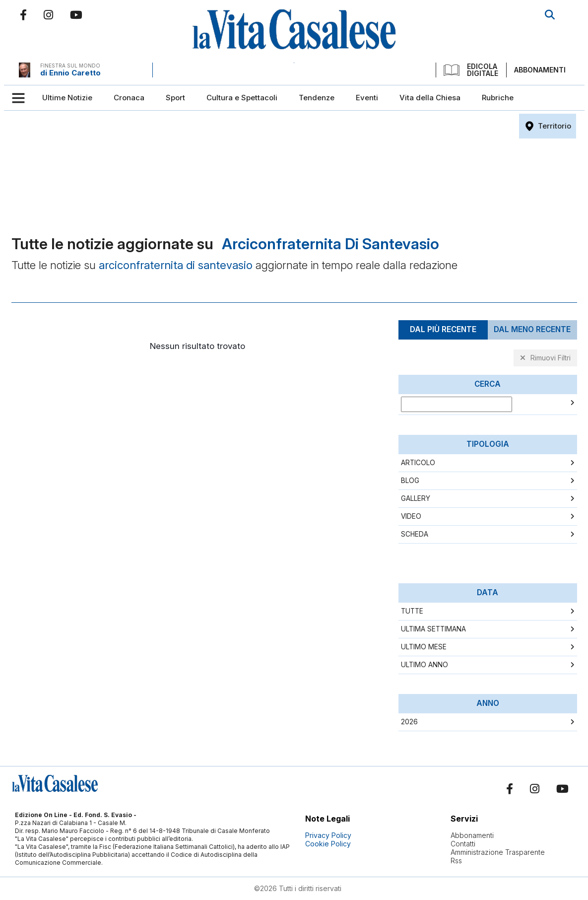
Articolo (418, 463)
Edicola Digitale (471, 70)
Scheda (415, 534)
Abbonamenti (540, 70)
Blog (410, 481)
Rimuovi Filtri (551, 358)
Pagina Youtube (76, 15)
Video (411, 516)
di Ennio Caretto (70, 73)
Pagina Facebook (23, 15)
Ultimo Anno (425, 665)
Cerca (550, 15)
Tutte (412, 611)
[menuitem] (67, 98)
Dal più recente (443, 329)
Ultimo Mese (424, 647)
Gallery (416, 498)
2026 (409, 722)
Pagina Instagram (48, 15)
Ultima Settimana (433, 629)
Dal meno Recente (532, 329)
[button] (22, 98)
